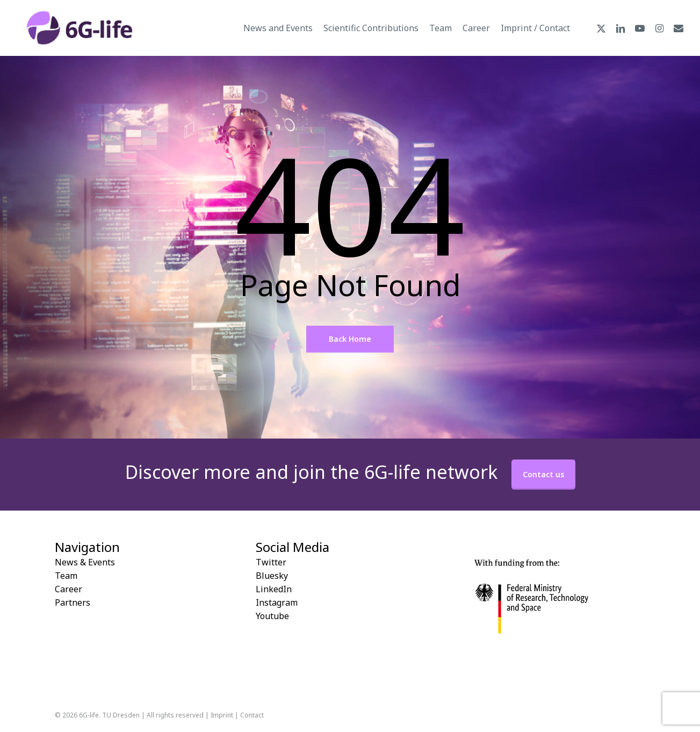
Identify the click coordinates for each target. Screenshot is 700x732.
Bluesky (272, 576)
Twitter (271, 562)
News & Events (85, 562)
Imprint (222, 715)
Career (68, 589)
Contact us (543, 474)
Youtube (272, 616)
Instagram (277, 602)
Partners (73, 602)
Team (66, 576)
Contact (252, 715)
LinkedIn (274, 589)
